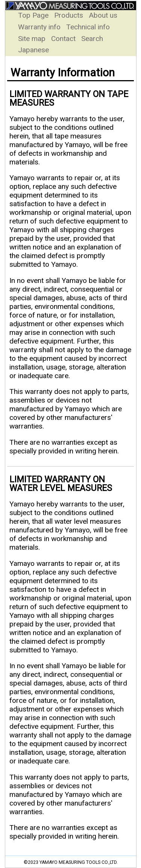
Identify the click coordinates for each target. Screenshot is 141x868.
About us (103, 15)
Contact (64, 39)
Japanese (33, 50)
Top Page (34, 15)
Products (70, 15)
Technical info (88, 27)
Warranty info (40, 27)
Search (92, 39)
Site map (33, 39)
